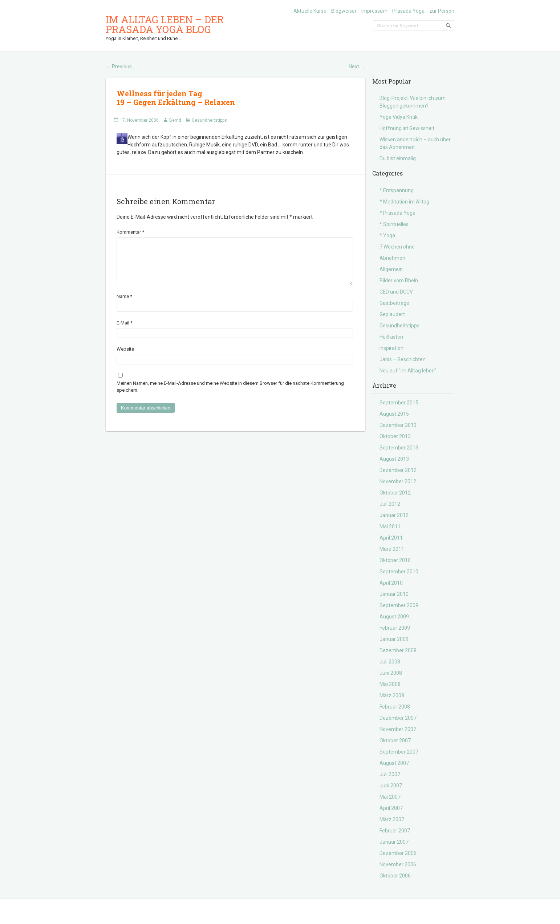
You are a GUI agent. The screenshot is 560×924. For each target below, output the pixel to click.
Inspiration (391, 348)
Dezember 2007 (398, 718)
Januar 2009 (394, 639)
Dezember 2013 (398, 425)
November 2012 (398, 481)
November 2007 (398, 729)
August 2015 (394, 414)
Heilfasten (391, 337)
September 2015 (399, 403)
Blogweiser (344, 11)
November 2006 (398, 864)
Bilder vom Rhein (399, 281)
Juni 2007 (391, 786)
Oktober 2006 (395, 876)
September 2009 (399, 605)
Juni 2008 (391, 673)
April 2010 (391, 583)
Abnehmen (392, 258)
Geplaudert (392, 314)
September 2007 (399, 752)
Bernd (175, 120)
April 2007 (391, 808)
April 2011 (391, 538)
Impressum (374, 11)
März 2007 (392, 819)
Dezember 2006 (398, 853)
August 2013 (394, 459)
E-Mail (125, 332)
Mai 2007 (390, 797)
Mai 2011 (390, 526)
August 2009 (394, 617)
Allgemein (391, 269)
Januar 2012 (394, 515)
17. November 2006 (139, 120)
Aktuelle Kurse (310, 11)
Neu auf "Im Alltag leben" (408, 371)
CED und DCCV (396, 292)
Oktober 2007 (395, 741)
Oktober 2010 (395, 560)
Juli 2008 (390, 662)
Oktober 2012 (395, 493)
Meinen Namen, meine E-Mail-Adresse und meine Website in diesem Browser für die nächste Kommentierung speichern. (230, 396)
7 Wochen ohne (397, 247)
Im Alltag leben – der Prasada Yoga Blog (165, 24)
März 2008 (392, 695)
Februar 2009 (395, 628)
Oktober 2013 (395, 436)
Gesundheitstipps (209, 120)
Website (125, 358)
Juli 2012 (390, 504)
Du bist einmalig (398, 158)
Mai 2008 (390, 684)
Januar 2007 (394, 842)
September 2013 (399, 448)
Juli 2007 (390, 774)
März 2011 (392, 549)
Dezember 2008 (398, 650)
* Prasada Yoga (397, 213)
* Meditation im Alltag (404, 202)
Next (357, 66)
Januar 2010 (394, 594)
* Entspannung (397, 190)
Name (124, 305)
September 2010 (399, 572)
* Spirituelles (394, 224)
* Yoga (387, 235)
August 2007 (394, 763)
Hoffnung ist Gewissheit (407, 128)
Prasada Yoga (408, 11)
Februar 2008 (395, 707)
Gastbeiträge (394, 303)
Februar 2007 (395, 831)
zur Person (442, 11)
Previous (119, 66)
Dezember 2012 (398, 470)
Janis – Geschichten (403, 359)
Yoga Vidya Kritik (399, 117)
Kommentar (130, 232)
